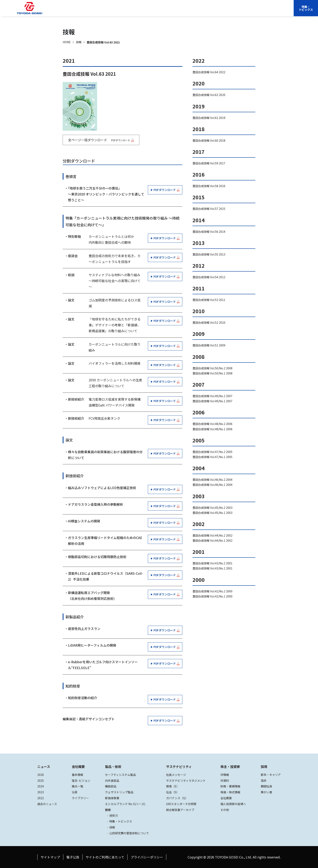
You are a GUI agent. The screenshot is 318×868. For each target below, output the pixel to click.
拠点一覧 (77, 786)
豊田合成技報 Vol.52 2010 (209, 322)
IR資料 (225, 781)
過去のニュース (47, 804)
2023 (41, 792)
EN (251, 11)
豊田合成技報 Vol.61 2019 (209, 118)
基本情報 (77, 775)
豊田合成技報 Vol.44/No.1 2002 (212, 540)
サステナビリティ (180, 11)
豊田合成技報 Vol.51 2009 (209, 345)
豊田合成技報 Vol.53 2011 (209, 300)
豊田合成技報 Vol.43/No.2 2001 (212, 563)
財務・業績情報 (230, 786)
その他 (225, 810)
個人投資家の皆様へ (233, 804)
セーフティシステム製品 (120, 775)
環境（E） (173, 786)
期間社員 (266, 786)
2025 (41, 781)
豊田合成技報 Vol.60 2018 (209, 140)
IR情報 (225, 775)
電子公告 (73, 857)
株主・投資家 (207, 11)
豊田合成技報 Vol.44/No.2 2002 (212, 535)
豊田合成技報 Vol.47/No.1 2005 (212, 457)
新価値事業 (112, 798)
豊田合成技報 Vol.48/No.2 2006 (212, 424)
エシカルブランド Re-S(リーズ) (125, 804)
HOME (67, 42)
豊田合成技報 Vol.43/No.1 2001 (212, 568)
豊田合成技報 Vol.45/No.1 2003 (212, 513)
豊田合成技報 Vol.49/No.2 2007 (212, 396)
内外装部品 (112, 781)
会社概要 (128, 11)
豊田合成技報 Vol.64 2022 (209, 72)
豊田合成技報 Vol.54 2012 (209, 277)
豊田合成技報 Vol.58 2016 (209, 186)
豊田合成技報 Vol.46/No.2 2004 (212, 480)
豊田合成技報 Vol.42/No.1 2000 (212, 596)
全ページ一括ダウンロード (101, 140)
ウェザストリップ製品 (119, 792)
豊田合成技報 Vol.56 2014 (209, 232)
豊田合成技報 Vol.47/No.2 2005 (212, 452)
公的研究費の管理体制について (129, 833)
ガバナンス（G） (177, 798)
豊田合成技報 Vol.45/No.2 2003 (212, 508)
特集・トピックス (306, 8)
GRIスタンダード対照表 (181, 804)
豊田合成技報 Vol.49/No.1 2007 (212, 401)
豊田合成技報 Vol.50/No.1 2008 (212, 373)
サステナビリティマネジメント (186, 781)
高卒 (264, 781)
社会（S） (173, 792)
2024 (41, 786)
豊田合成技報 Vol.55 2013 (209, 254)
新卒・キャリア (271, 775)
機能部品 (111, 786)
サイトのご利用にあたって (105, 857)
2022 (41, 798)
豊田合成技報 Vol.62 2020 (209, 95)
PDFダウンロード (165, 190)
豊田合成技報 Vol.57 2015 (209, 209)
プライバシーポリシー (147, 857)
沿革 (75, 792)
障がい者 (266, 792)
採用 (233, 11)
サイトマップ (50, 857)
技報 (79, 42)
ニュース (44, 767)
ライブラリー (80, 798)
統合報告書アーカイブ (180, 810)
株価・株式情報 (230, 792)
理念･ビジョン (81, 781)
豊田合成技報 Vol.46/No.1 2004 (212, 485)
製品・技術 (113, 767)
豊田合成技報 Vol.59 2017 (209, 163)
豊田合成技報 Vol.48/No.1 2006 (212, 429)
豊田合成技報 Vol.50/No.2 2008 (212, 368)
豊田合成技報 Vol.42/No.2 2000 (212, 591)
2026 (41, 775)
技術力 (114, 815)
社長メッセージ (176, 775)
